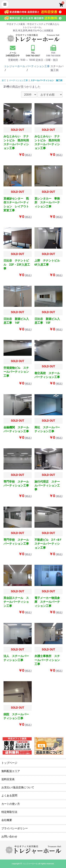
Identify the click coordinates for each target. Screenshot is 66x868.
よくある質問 (9, 796)
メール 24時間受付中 (13, 51)
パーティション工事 (18, 80)
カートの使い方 (11, 804)
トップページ (9, 763)
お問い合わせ (9, 837)
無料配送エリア (11, 771)
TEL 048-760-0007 (33, 54)
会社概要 (7, 820)
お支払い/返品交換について (18, 787)
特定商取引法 (9, 812)
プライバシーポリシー (15, 828)
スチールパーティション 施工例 (46, 80)
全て (4, 80)
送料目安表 (8, 779)
